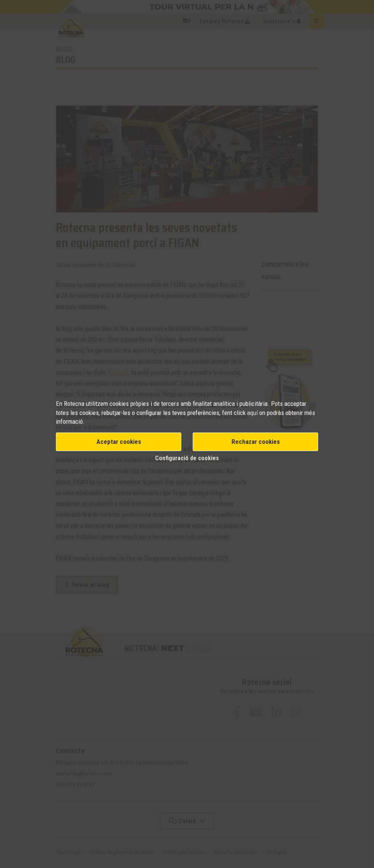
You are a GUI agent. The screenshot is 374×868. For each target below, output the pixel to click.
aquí (253, 413)
